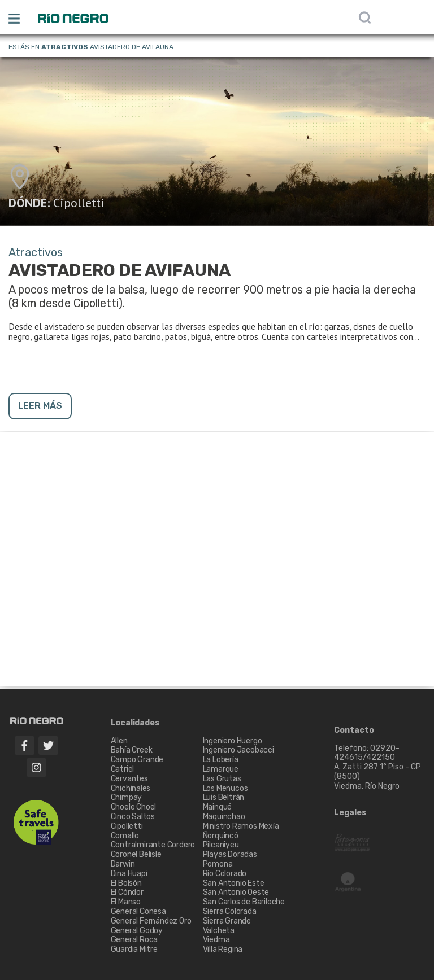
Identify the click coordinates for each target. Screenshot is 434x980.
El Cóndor (127, 892)
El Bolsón (126, 883)
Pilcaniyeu (221, 845)
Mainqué (218, 807)
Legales (350, 813)
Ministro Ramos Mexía (241, 826)
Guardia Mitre (134, 949)
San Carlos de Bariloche (244, 902)
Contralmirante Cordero (153, 845)
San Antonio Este (234, 883)
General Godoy (137, 931)
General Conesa (138, 911)
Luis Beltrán (224, 797)
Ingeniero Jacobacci (238, 750)
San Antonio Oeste (236, 892)
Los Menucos (225, 788)
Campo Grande (137, 760)
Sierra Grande (227, 921)
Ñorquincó (221, 836)
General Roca (134, 940)
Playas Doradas (230, 854)
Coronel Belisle (136, 854)
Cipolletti (79, 203)
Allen (119, 741)
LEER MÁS (40, 406)
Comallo (125, 836)
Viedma (216, 940)
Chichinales (131, 788)
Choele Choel (134, 807)
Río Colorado (225, 874)
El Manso (126, 902)
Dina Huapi (129, 874)
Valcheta (219, 931)
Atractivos (65, 47)
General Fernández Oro (151, 921)
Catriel (123, 769)
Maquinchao (224, 817)
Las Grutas (222, 779)
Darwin (123, 864)
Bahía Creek (132, 750)
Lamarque (221, 769)
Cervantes (129, 779)
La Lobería (221, 760)
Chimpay (127, 797)
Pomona (218, 864)
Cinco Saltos (133, 817)
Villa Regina (223, 949)
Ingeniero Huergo (233, 741)
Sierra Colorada (230, 911)
